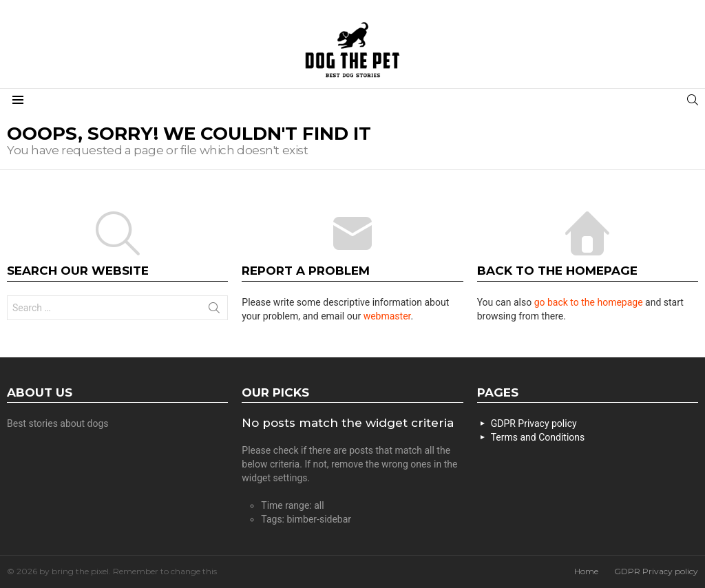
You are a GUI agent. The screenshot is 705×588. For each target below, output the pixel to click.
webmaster (387, 316)
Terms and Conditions (538, 437)
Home (586, 571)
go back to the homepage (589, 302)
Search (214, 311)
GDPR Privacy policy (534, 423)
